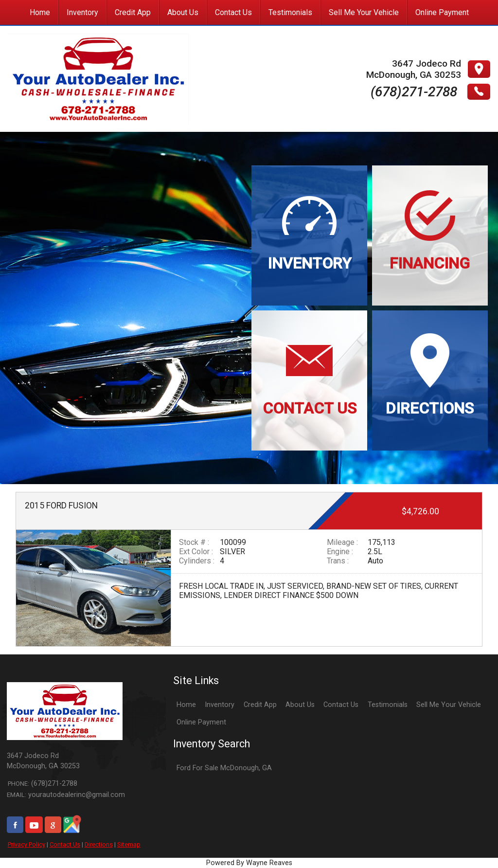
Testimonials (388, 705)
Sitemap (129, 844)
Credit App (260, 705)
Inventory (220, 705)
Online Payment (201, 722)
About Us (300, 705)
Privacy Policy (27, 844)
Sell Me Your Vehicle (449, 705)
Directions (99, 844)
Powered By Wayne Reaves (249, 863)
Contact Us (65, 844)
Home (186, 705)
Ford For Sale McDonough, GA (224, 768)
